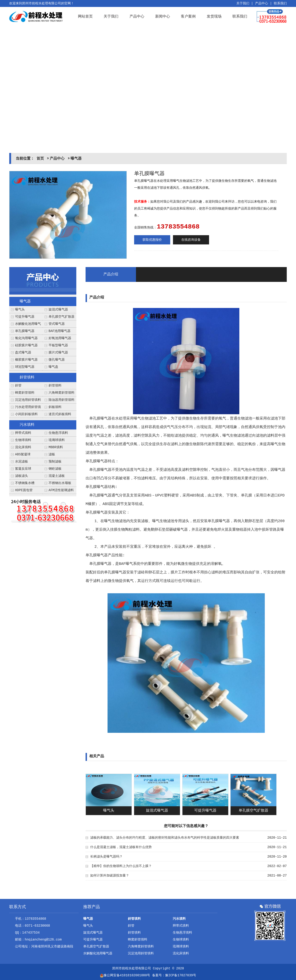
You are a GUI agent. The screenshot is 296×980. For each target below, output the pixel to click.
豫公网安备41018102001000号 (125, 975)
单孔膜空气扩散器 (62, 317)
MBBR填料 (56, 447)
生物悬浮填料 (58, 433)
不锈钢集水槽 (25, 483)
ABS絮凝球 (23, 454)
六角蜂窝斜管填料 (62, 393)
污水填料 (27, 425)
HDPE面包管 (24, 490)
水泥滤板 (22, 462)
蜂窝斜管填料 (25, 393)
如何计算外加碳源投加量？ (110, 876)
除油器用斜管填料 (62, 400)
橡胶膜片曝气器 (26, 360)
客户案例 (188, 16)
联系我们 (280, 3)
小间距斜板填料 (26, 414)
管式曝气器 (57, 324)
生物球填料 (23, 440)
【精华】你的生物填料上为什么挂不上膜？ (121, 866)
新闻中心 (163, 16)
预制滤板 (55, 462)
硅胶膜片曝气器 (26, 345)
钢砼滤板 (55, 469)
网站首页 (85, 16)
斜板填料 (55, 407)
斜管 (18, 386)
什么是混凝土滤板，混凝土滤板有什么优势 (121, 847)
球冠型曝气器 (25, 367)
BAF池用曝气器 (60, 331)
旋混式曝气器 (58, 310)
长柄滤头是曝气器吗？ (106, 857)
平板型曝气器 (58, 345)
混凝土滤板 (57, 476)
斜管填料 (27, 377)
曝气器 (76, 159)
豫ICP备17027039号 (181, 975)
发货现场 (214, 16)
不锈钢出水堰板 (60, 483)
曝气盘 (53, 367)
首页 (40, 159)
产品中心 (262, 3)
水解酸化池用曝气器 (98, 953)
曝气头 (20, 310)
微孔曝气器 (57, 360)
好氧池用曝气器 (60, 338)
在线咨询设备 (191, 240)
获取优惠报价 (152, 240)
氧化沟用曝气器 (26, 338)
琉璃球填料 (57, 440)
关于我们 (243, 3)
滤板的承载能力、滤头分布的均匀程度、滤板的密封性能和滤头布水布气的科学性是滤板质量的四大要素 (165, 838)
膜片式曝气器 (58, 353)
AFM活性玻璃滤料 (61, 490)
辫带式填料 (23, 433)
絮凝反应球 (23, 469)
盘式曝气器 (23, 353)
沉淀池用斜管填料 (28, 400)
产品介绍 (111, 274)
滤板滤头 (22, 476)
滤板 (52, 454)
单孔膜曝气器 (25, 331)
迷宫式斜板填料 (60, 414)
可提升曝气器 (25, 317)
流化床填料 (23, 447)
